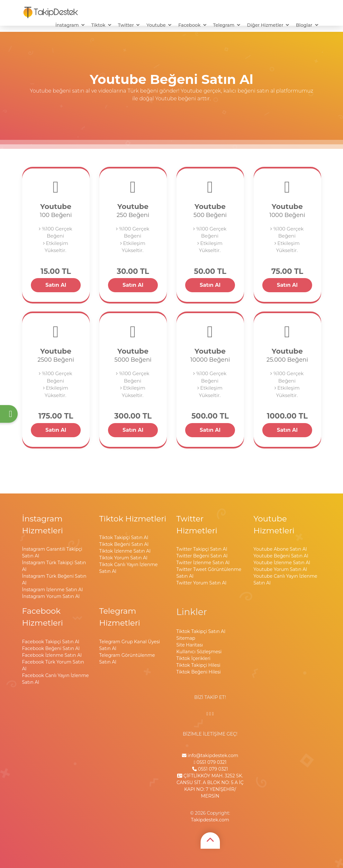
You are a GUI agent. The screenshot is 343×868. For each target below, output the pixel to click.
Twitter (126, 25)
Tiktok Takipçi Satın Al (124, 538)
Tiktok (98, 25)
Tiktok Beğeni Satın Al (124, 544)
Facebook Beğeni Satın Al (51, 648)
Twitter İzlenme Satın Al (203, 563)
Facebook (189, 25)
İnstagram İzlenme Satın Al (53, 590)
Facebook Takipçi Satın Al (51, 642)
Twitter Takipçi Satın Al (202, 549)
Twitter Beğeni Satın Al (202, 556)
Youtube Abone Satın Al (280, 549)
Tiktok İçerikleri (194, 658)
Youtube (156, 25)
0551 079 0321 (210, 762)
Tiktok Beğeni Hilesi (199, 672)
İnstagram (67, 25)
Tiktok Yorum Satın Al (123, 558)
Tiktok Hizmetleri (133, 519)
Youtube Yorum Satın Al (280, 569)
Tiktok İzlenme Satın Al (125, 551)
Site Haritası (190, 645)
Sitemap (186, 638)
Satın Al (56, 285)
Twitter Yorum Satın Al (202, 583)
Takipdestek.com (210, 820)
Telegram (224, 25)
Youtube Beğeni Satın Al (281, 556)
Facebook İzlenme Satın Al (52, 655)
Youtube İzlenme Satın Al (282, 563)
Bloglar (304, 25)
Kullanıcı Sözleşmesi (199, 652)
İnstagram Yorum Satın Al (51, 596)
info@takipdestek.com (210, 755)
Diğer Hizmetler (265, 25)
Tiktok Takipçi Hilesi (199, 665)
